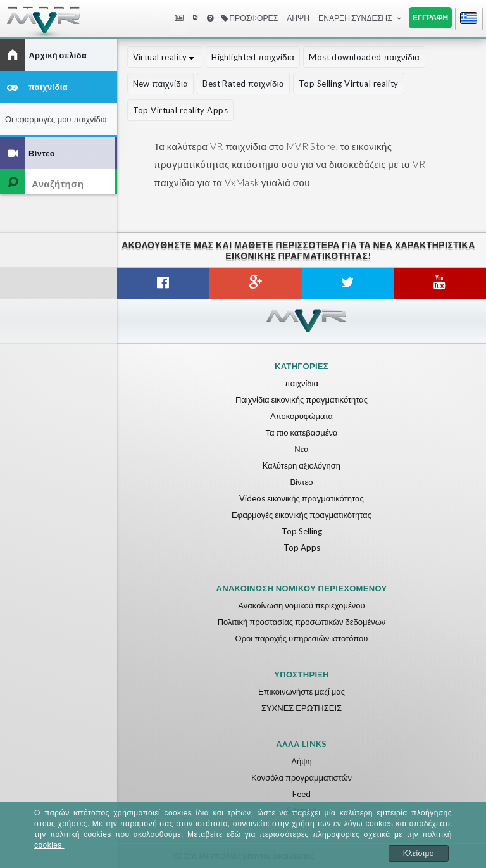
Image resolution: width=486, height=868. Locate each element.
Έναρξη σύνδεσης (355, 18)
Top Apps (302, 548)
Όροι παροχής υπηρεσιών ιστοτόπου (302, 638)
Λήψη (298, 18)
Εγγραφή (430, 17)
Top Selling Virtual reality (349, 84)
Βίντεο (301, 482)
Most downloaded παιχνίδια (364, 57)
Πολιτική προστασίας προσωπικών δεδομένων (302, 622)
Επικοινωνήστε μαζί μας (302, 691)
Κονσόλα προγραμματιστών (302, 777)
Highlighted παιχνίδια (253, 57)
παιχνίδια (302, 383)
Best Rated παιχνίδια (243, 84)
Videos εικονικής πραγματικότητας (302, 498)
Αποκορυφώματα (302, 416)
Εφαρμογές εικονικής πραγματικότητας (302, 515)
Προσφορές (250, 18)
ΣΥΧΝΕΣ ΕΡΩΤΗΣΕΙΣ (302, 708)
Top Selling (302, 531)
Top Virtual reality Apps (180, 110)
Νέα (302, 449)
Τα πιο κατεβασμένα (301, 432)
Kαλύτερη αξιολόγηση (302, 465)
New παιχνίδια (161, 84)
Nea (180, 18)
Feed (302, 794)
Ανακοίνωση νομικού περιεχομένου (301, 605)
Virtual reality (165, 57)
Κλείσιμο (419, 853)
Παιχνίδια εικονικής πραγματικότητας (302, 399)
